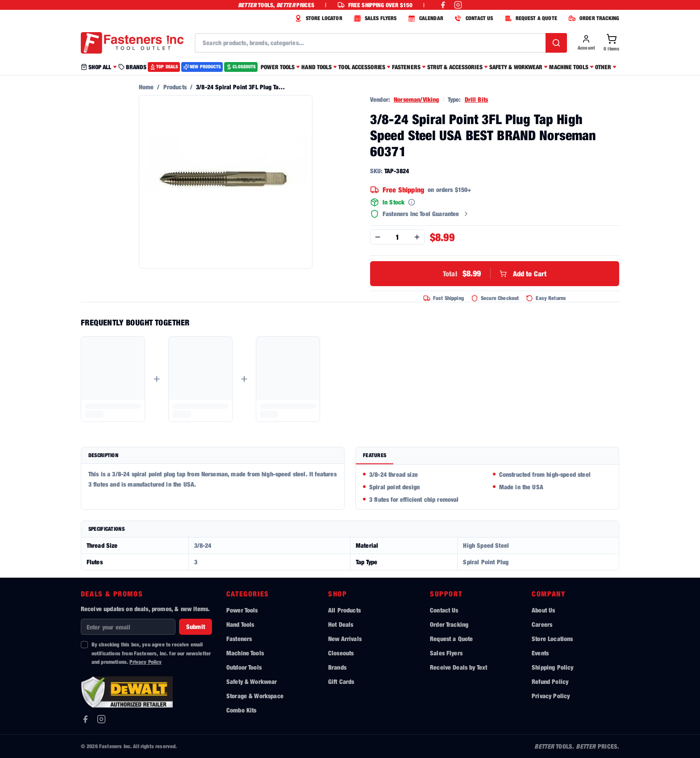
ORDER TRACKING (593, 18)
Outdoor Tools (244, 667)
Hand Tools (240, 624)
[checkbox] (84, 645)
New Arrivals (345, 639)
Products (175, 87)
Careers (542, 624)
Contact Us (444, 610)
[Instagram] (101, 719)
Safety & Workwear (252, 681)
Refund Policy (550, 681)
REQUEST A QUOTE (530, 18)
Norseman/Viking (416, 99)
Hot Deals (341, 624)
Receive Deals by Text (458, 667)
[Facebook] (85, 719)
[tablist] (487, 456)
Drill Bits (477, 99)
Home (146, 87)
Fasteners (239, 639)
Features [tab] (375, 455)
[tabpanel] (487, 487)
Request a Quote (451, 639)
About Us (543, 610)
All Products (344, 610)
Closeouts (341, 653)
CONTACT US (473, 18)
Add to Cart (495, 274)
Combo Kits (242, 710)
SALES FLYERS (374, 18)
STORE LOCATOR (317, 18)
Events (540, 653)
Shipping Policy (552, 667)
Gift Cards (341, 681)
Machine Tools (245, 653)
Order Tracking (449, 624)
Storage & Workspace (255, 696)
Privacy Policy (146, 662)
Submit (196, 627)
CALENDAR (425, 18)
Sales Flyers (446, 653)
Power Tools (242, 610)
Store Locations (552, 639)
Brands (337, 667)
